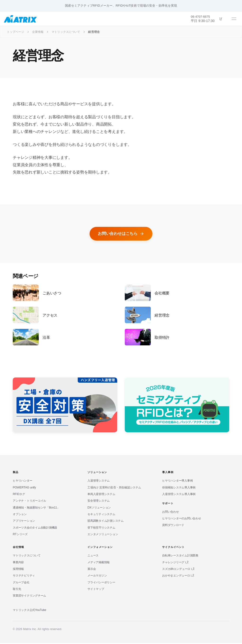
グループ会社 (21, 583)
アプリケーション (24, 522)
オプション (20, 515)
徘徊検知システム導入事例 (179, 488)
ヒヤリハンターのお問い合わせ (182, 519)
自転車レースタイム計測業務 (180, 556)
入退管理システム (99, 482)
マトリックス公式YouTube (29, 611)
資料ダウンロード (173, 526)
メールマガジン (97, 576)
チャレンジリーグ (175, 563)
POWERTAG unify (24, 488)
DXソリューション (99, 508)
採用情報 (18, 570)
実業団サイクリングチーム (29, 597)
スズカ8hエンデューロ (178, 570)
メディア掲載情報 (99, 563)
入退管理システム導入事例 (179, 495)
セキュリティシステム (101, 515)
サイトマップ (96, 590)
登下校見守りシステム (101, 529)
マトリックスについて (27, 556)
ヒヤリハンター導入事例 (177, 482)
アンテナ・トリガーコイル (29, 502)
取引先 (17, 590)
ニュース (93, 556)
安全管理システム (99, 502)
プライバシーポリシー (101, 583)
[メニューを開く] (234, 19)
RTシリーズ (20, 535)
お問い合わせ (171, 513)
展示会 (92, 570)
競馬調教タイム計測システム (106, 522)
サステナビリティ (24, 576)
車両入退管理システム (101, 495)
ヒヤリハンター (22, 482)
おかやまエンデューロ (178, 576)
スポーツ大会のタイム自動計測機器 (35, 529)
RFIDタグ (19, 495)
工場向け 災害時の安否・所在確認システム (114, 488)
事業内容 (18, 563)
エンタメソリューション (103, 535)
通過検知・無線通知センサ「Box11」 (36, 508)
